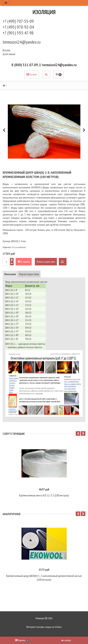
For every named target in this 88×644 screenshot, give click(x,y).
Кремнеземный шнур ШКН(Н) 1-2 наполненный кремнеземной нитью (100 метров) (44, 578)
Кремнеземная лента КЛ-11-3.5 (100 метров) (44, 495)
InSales (58, 627)
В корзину (24, 262)
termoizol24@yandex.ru (22, 42)
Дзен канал (9, 54)
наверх (66, 640)
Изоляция (44, 12)
